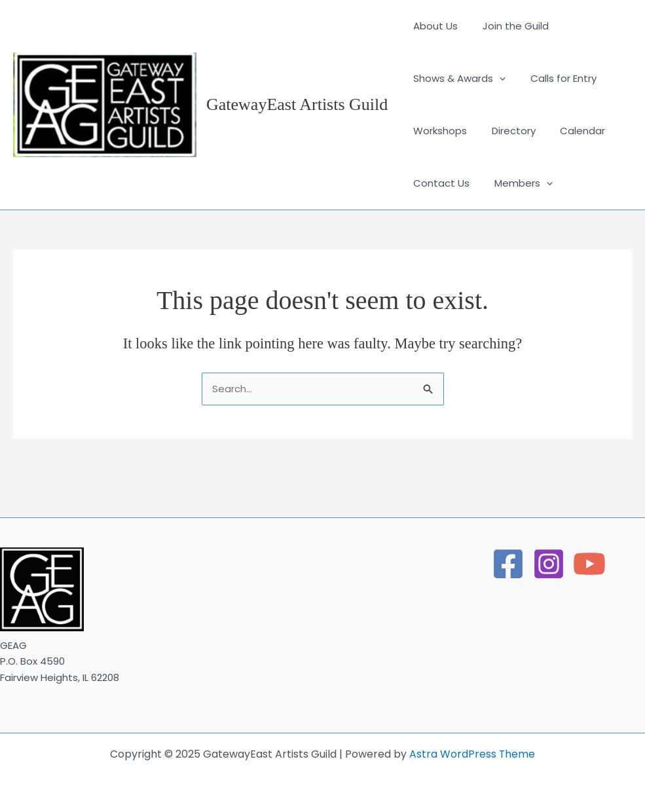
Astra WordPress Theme (472, 754)
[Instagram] (549, 564)
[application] (497, 79)
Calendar (570, 131)
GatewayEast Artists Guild (297, 104)
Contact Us (439, 183)
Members (516, 183)
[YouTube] (589, 564)
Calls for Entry (556, 78)
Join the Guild (508, 26)
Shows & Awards (457, 79)
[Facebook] (508, 564)
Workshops (437, 131)
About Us (433, 26)
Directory (506, 131)
